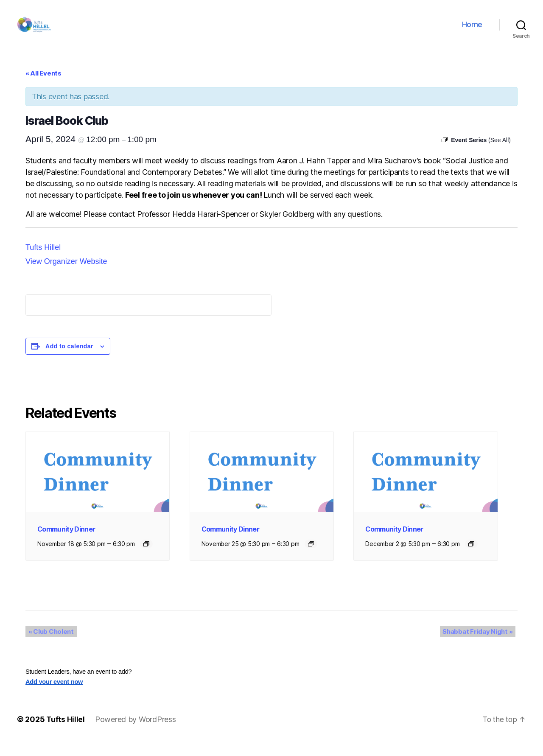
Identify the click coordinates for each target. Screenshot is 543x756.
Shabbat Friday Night (480, 645)
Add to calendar (69, 359)
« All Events (43, 86)
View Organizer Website (66, 274)
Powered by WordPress (136, 732)
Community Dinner (66, 542)
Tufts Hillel (43, 260)
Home (472, 31)
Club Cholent (48, 645)
